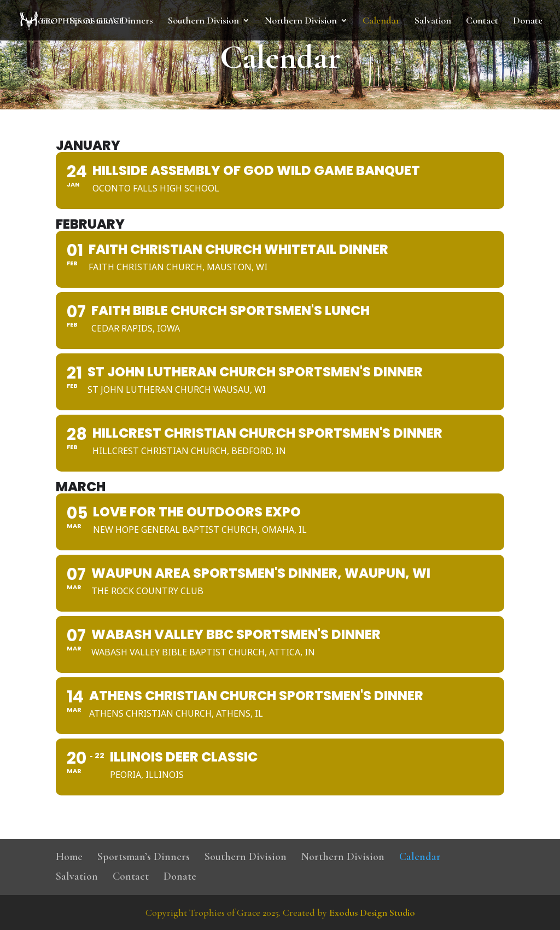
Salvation (433, 21)
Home (42, 21)
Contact (482, 21)
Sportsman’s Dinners (111, 21)
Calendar (381, 21)
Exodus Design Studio (372, 912)
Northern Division (301, 21)
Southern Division (203, 21)
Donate (528, 21)
